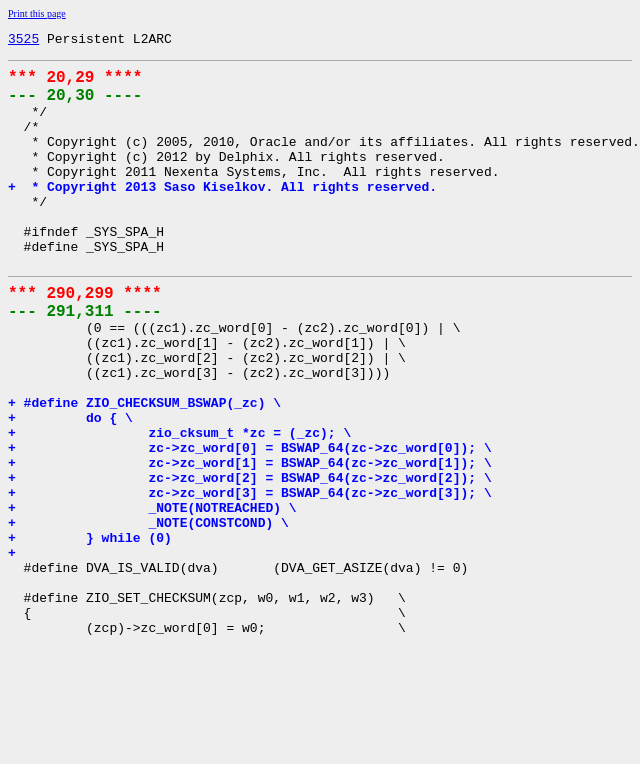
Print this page (37, 13)
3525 (23, 41)
